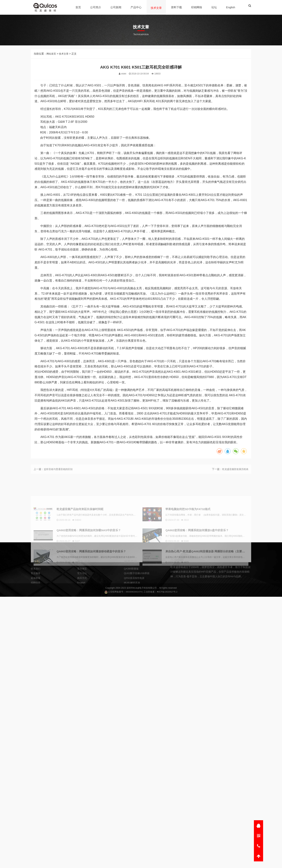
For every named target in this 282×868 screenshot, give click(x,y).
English (231, 7)
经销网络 (197, 7)
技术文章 (157, 8)
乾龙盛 (136, 588)
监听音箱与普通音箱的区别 (59, 475)
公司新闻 (116, 7)
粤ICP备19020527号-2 (168, 592)
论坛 (214, 7)
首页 (79, 7)
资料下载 (177, 7)
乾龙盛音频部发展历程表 (234, 475)
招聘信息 (36, 599)
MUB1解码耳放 (133, 599)
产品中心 (136, 7)
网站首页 (52, 68)
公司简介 (96, 7)
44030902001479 (133, 592)
